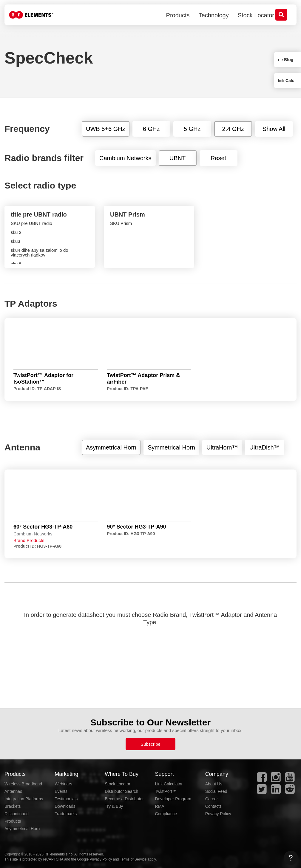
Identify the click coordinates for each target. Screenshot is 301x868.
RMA (159, 806)
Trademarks (66, 814)
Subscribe (150, 744)
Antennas (13, 791)
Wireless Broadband (23, 784)
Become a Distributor (124, 799)
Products (178, 15)
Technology (214, 15)
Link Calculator (169, 784)
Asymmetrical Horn (22, 829)
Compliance (166, 814)
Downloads (65, 806)
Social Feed (216, 791)
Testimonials (66, 799)
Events (61, 791)
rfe (286, 60)
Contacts (213, 806)
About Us (214, 784)
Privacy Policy (218, 814)
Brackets (13, 806)
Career (212, 799)
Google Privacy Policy (94, 859)
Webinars (63, 784)
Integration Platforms (24, 799)
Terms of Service (133, 859)
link (286, 81)
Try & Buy (114, 806)
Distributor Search (121, 791)
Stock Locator (256, 15)
